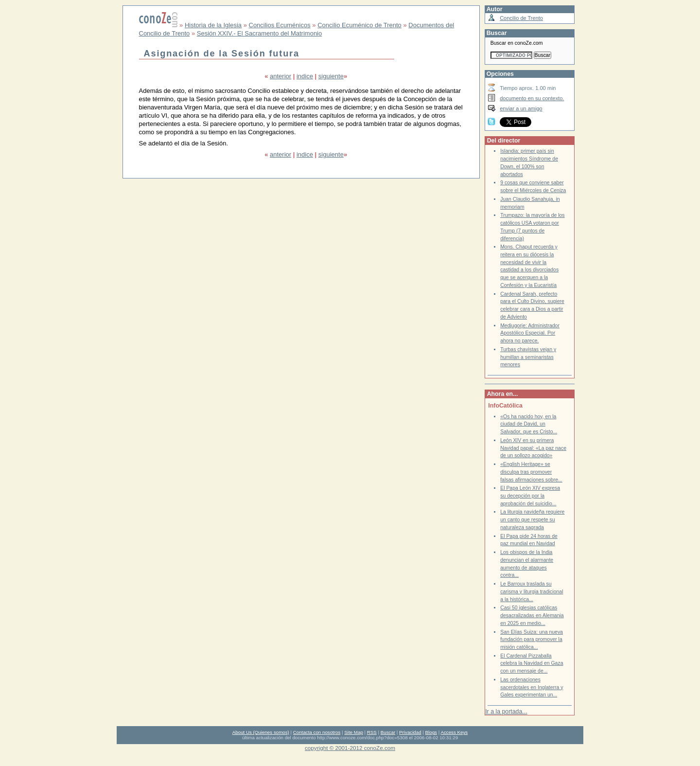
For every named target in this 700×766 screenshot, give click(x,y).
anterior (280, 76)
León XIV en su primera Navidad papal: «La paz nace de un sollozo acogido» (533, 448)
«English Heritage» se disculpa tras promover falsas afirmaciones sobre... (531, 472)
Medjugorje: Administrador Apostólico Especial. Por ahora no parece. (530, 333)
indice (305, 76)
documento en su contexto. (532, 98)
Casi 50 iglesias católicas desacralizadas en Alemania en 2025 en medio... (532, 615)
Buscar (388, 732)
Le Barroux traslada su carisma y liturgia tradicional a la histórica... (532, 591)
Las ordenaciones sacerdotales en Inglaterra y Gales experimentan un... (532, 687)
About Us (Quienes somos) (261, 732)
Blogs (431, 732)
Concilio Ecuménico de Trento (359, 25)
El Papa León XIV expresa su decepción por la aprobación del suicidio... (530, 496)
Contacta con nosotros (317, 732)
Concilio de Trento (521, 18)
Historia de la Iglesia (213, 25)
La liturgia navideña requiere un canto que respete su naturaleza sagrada (532, 519)
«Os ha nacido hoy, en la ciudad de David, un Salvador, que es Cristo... (529, 424)
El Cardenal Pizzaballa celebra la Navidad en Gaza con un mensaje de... (532, 663)
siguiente (331, 76)
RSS (372, 732)
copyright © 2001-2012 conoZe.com (350, 748)
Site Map (353, 732)
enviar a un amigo (521, 108)
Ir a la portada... (506, 712)
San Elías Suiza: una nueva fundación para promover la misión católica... (532, 640)
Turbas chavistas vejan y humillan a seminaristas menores (528, 357)
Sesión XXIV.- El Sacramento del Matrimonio (259, 33)
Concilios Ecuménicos (280, 25)
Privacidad (410, 732)
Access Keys (454, 732)
